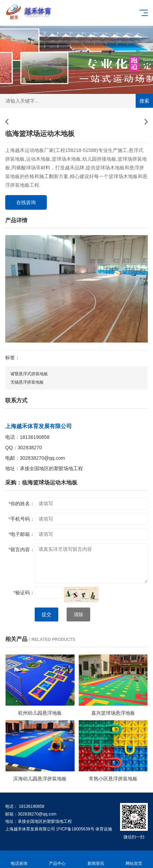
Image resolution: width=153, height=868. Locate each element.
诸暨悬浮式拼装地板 (29, 374)
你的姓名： (22, 504)
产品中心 (57, 859)
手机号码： (22, 519)
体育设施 (104, 829)
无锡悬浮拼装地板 (27, 382)
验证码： (24, 593)
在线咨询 (26, 202)
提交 (46, 614)
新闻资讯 (96, 859)
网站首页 (134, 859)
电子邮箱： (22, 534)
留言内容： (22, 549)
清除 (78, 614)
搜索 (144, 101)
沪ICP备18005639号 (75, 829)
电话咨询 (19, 859)
